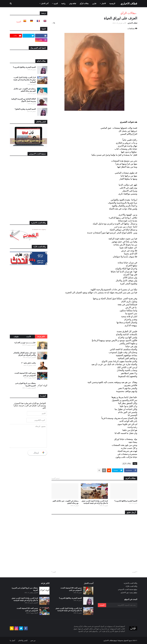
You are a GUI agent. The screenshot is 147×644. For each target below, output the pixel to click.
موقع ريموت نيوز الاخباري (129, 592)
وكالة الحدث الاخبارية (131, 583)
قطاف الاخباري (129, 4)
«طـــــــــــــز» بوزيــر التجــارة (25, 343)
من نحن (33, 640)
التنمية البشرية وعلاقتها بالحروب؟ (126, 501)
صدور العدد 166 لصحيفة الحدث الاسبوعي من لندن (25, 374)
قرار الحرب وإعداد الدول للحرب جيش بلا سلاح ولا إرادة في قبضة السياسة (95, 502)
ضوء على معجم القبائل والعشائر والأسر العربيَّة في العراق (25, 354)
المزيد (19, 22)
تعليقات (16, 337)
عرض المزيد (56, 478)
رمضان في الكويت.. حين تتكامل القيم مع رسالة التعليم (66, 502)
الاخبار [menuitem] (104, 4)
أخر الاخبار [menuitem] (45, 4)
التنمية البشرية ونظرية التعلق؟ (25, 109)
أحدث (134, 572)
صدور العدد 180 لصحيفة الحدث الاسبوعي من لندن (71, 589)
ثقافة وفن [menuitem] (73, 4)
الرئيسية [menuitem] (112, 4)
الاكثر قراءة (41, 337)
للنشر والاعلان (23, 640)
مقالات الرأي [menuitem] (84, 4)
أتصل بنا (12, 640)
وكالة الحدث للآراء (131, 586)
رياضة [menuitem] (63, 4)
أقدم (54, 572)
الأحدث (29, 337)
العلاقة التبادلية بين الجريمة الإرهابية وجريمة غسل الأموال (23, 100)
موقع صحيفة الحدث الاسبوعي (128, 589)
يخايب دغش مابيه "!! (28, 363)
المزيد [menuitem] (56, 4)
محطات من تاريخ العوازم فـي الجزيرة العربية (25, 384)
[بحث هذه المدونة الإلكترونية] (121, 605)
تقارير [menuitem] (94, 4)
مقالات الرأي (128, 13)
